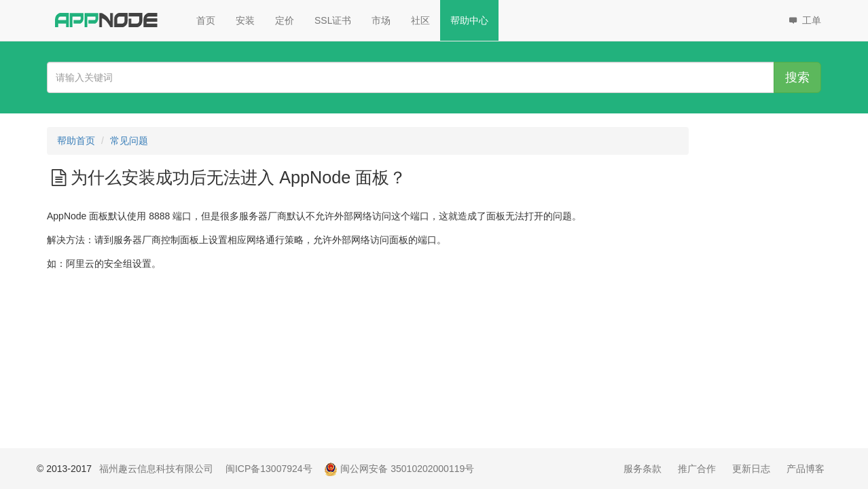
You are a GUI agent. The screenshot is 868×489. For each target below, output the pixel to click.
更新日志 (751, 469)
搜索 (797, 77)
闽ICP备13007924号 (269, 469)
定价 (285, 20)
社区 (420, 20)
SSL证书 (333, 20)
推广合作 (697, 469)
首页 (206, 20)
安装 (245, 20)
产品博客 (806, 469)
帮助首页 (76, 141)
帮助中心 (469, 20)
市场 (381, 20)
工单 (804, 20)
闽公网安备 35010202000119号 (399, 469)
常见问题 (129, 141)
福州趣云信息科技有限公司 (156, 469)
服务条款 (643, 469)
